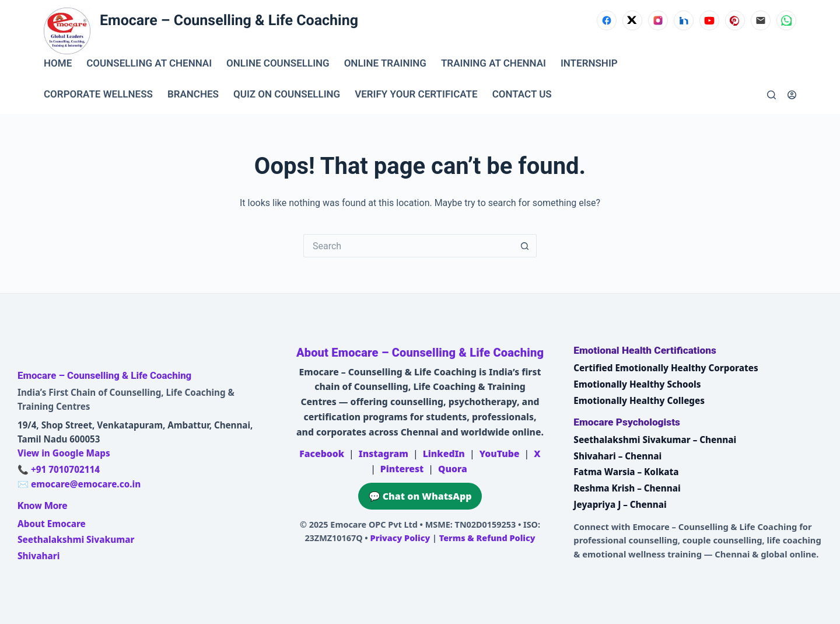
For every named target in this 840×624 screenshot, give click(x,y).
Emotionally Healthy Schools (637, 384)
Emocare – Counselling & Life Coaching (229, 21)
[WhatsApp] (786, 20)
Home (58, 64)
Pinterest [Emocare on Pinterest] (402, 469)
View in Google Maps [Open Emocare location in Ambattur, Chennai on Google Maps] (64, 453)
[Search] (771, 95)
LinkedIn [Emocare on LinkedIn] (444, 454)
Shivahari (38, 556)
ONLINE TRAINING (385, 64)
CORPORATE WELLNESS (98, 95)
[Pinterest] (735, 20)
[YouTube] (709, 20)
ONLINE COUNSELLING (278, 64)
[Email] (761, 20)
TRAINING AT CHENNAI (494, 64)
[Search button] (525, 246)
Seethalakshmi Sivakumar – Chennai (655, 440)
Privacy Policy (400, 538)
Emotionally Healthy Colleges (639, 400)
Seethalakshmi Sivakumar (76, 539)
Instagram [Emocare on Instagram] (384, 454)
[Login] (792, 95)
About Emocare (52, 524)
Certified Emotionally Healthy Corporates (666, 368)
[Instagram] (658, 20)
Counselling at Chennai (149, 64)
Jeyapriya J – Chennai (620, 504)
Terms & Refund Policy (487, 538)
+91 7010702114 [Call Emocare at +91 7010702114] (65, 469)
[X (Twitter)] (632, 20)
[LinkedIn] (684, 20)
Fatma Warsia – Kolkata (626, 472)
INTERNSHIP (589, 64)
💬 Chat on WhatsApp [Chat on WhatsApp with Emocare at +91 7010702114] (420, 496)
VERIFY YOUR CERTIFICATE (416, 95)
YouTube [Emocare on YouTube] (500, 454)
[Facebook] (607, 20)
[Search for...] (408, 246)
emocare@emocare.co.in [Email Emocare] (86, 484)
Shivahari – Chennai (617, 456)
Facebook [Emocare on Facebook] (322, 454)
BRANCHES (193, 95)
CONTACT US (522, 95)
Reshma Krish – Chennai (627, 488)
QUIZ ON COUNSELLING (287, 95)
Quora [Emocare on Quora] (453, 469)
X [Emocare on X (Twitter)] (537, 454)
